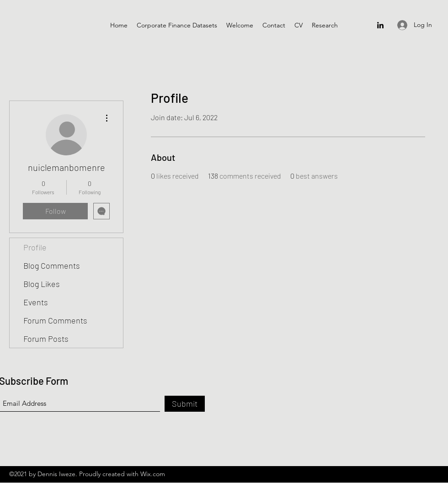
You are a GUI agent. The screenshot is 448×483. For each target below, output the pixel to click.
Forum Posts (46, 339)
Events (36, 302)
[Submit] (185, 404)
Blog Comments (52, 265)
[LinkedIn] (380, 25)
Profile (35, 247)
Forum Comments (55, 320)
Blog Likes (42, 284)
